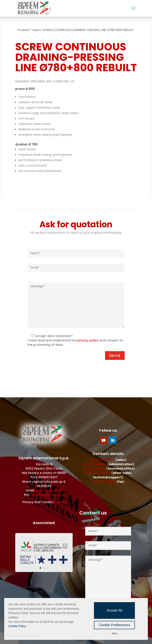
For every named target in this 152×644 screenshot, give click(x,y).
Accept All (115, 610)
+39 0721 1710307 (98, 473)
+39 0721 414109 (93, 469)
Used (36, 30)
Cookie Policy (17, 626)
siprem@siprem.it (49, 490)
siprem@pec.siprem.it (47, 495)
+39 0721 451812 (104, 482)
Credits (60, 502)
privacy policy (88, 340)
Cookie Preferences (114, 625)
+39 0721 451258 (102, 460)
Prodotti (23, 30)
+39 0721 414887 (94, 464)
